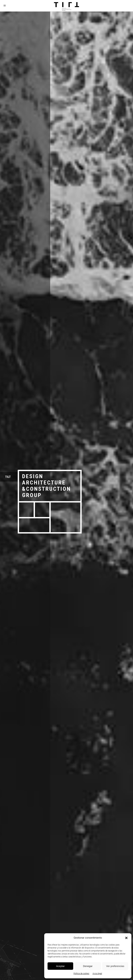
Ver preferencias (115, 966)
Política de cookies (81, 974)
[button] (126, 938)
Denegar (88, 966)
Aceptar (60, 966)
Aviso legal (97, 974)
